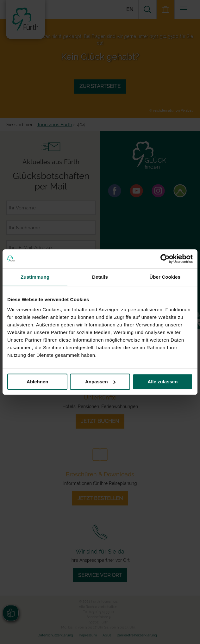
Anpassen (100, 382)
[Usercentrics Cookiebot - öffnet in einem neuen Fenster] (165, 259)
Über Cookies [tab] (165, 277)
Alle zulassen (162, 382)
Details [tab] (100, 277)
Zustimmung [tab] (35, 277)
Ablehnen (37, 382)
